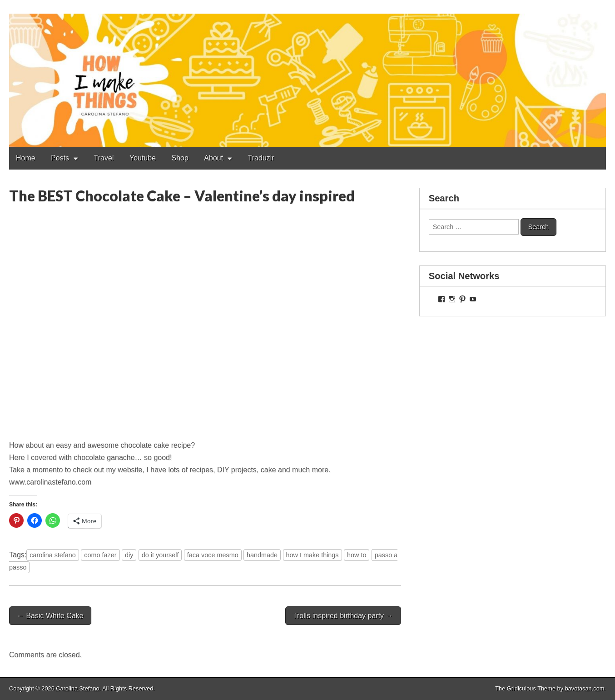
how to (357, 555)
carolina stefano (53, 555)
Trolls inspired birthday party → (343, 616)
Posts (60, 158)
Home (26, 158)
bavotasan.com (585, 688)
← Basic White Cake (50, 616)
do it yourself (160, 555)
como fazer (100, 555)
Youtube (143, 158)
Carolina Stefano (77, 688)
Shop (180, 158)
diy (129, 555)
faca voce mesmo (213, 555)
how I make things (312, 555)
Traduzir (261, 158)
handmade (262, 555)
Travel (104, 158)
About (213, 158)
